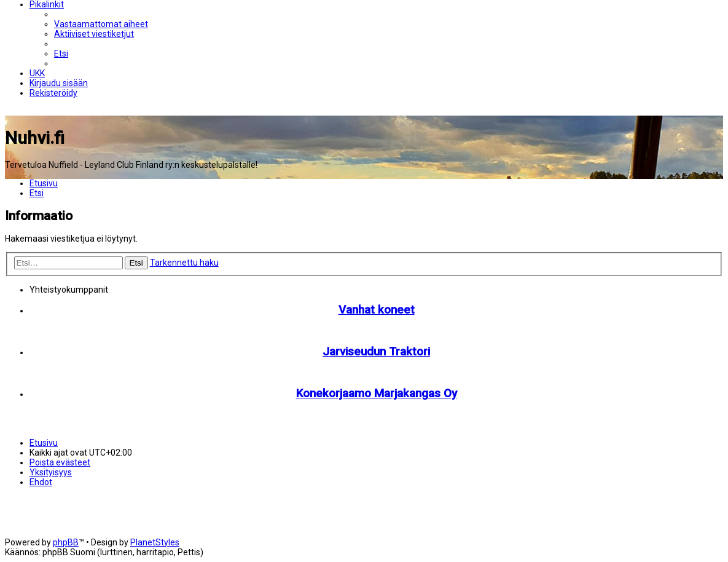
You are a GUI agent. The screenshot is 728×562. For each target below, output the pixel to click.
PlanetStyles (155, 542)
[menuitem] (101, 24)
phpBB (66, 542)
